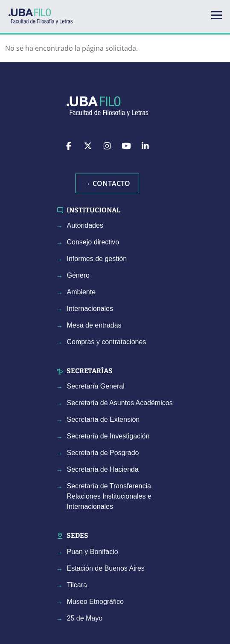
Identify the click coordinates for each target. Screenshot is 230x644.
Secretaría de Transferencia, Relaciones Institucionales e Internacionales (110, 496)
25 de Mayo (85, 618)
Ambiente (82, 292)
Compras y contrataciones (107, 342)
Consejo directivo (93, 242)
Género (78, 275)
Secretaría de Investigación (108, 436)
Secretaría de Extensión (103, 419)
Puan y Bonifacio (93, 552)
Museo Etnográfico (95, 602)
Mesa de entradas (94, 325)
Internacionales (90, 309)
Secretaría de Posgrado (103, 453)
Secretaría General (96, 386)
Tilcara (77, 585)
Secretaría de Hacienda (103, 469)
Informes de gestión (97, 259)
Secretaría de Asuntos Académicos (120, 403)
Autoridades (85, 225)
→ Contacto (107, 183)
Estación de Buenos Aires (106, 568)
